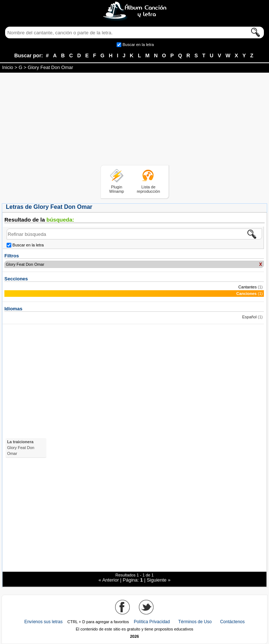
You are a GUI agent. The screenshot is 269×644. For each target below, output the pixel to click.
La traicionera (21, 448)
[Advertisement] (134, 120)
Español (249, 317)
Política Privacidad (152, 622)
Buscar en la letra (138, 45)
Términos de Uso (195, 622)
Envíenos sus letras (43, 622)
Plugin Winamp (117, 189)
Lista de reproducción (148, 189)
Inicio (8, 67)
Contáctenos (232, 622)
